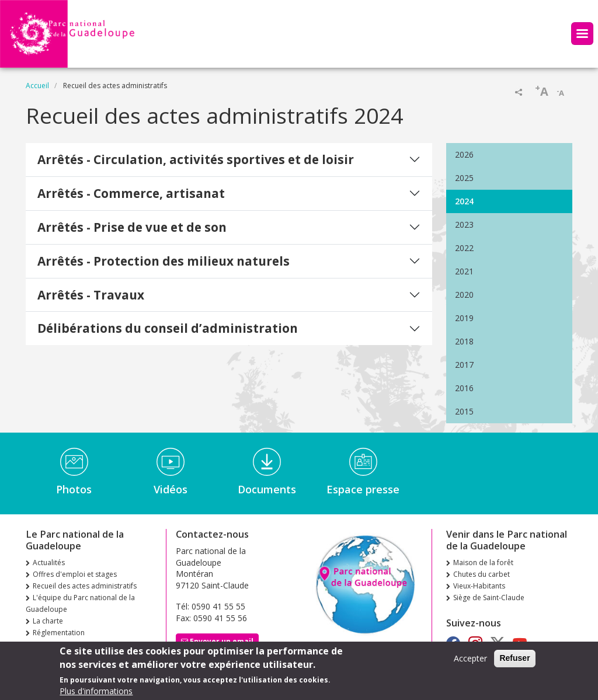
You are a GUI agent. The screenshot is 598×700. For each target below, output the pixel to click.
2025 (464, 178)
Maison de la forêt (483, 563)
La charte (48, 621)
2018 (464, 341)
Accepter (470, 662)
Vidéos (171, 489)
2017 (464, 365)
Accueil (37, 86)
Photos (74, 489)
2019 (464, 318)
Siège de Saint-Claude (489, 598)
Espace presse (363, 489)
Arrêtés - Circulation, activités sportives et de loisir (196, 159)
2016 (464, 388)
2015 (464, 411)
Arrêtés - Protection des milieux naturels (164, 261)
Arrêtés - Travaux (91, 295)
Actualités (49, 563)
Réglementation (59, 633)
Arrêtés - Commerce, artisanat (131, 193)
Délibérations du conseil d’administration (168, 328)
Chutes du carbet (481, 574)
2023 (464, 224)
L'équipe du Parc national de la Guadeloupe (80, 603)
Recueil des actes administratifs (85, 586)
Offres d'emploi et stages (75, 574)
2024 (464, 201)
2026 (464, 154)
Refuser (514, 661)
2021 (464, 271)
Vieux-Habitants (479, 586)
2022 (464, 248)
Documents (267, 489)
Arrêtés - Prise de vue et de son (132, 227)
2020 (464, 295)
